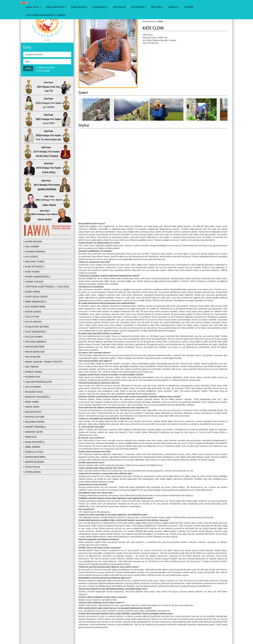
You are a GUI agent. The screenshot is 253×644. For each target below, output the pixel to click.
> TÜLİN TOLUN (32, 467)
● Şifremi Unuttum (46, 68)
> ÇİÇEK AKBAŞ (32, 292)
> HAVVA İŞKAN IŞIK (34, 352)
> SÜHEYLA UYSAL (33, 452)
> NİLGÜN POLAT (32, 412)
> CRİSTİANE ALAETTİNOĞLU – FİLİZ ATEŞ (46, 287)
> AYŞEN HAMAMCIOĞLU (37, 277)
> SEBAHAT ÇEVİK (33, 432)
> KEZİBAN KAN (32, 377)
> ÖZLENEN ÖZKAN (34, 422)
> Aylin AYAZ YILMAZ (34, 262)
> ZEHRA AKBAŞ (32, 472)
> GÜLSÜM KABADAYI (35, 342)
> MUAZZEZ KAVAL (33, 392)
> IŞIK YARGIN (31, 367)
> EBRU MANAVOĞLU (35, 302)
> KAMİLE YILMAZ (33, 372)
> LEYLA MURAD (32, 387)
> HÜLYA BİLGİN (32, 357)
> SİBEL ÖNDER (32, 447)
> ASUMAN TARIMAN (34, 252)
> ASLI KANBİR (31, 247)
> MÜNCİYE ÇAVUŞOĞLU (37, 397)
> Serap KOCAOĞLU (34, 442)
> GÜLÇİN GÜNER (33, 337)
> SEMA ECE (30, 437)
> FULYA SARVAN (33, 322)
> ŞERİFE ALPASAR (34, 462)
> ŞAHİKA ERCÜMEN (34, 457)
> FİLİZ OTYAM (31, 317)
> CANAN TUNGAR (33, 282)
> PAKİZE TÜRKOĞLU (35, 427)
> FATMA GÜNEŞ (32, 312)
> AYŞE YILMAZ (31, 272)
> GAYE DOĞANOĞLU (35, 332)
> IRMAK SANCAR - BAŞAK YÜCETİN (43, 362)
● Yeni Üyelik (43, 71)
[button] (33, 7)
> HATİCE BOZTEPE (34, 347)
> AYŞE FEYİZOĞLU (34, 267)
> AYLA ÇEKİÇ (31, 257)
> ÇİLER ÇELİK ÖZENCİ (36, 297)
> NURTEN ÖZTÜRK (34, 417)
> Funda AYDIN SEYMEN (36, 327)
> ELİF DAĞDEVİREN (34, 307)
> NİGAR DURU (31, 407)
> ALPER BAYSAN (33, 242)
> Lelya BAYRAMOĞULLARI (38, 382)
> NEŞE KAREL (31, 402)
